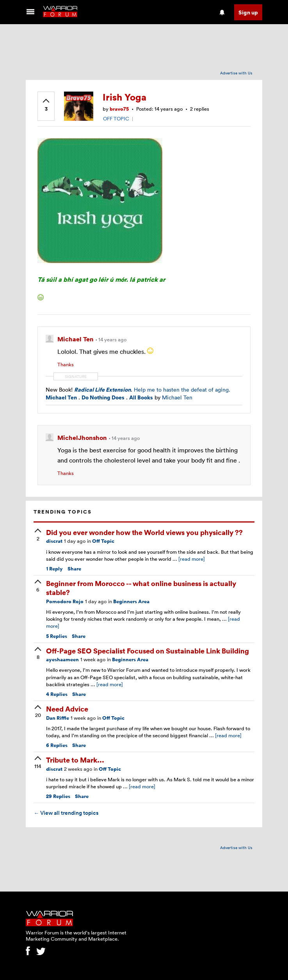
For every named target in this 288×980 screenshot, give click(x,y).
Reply (54, 569)
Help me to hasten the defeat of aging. (182, 389)
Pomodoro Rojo (65, 601)
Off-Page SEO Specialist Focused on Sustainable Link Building (148, 651)
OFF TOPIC (116, 118)
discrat (54, 541)
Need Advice (67, 709)
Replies (57, 636)
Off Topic (103, 541)
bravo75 (119, 109)
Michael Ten (76, 339)
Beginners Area (131, 601)
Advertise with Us (236, 73)
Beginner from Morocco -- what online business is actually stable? (141, 588)
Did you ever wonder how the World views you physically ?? (144, 532)
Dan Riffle (58, 718)
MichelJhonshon (83, 438)
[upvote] (46, 106)
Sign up (248, 12)
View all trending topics (66, 813)
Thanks (66, 364)
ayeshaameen (62, 660)
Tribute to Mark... (75, 760)
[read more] (192, 559)
